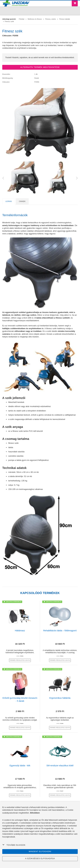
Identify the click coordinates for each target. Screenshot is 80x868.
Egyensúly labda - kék (20, 766)
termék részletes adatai (20, 660)
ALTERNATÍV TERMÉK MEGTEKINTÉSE (40, 67)
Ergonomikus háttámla (60, 698)
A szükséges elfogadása (40, 858)
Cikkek (22, 201)
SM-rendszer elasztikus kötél (60, 766)
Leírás (9, 201)
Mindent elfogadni (40, 851)
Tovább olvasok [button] (14, 845)
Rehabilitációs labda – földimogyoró (60, 631)
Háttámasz (20, 631)
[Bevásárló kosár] (75, 3)
